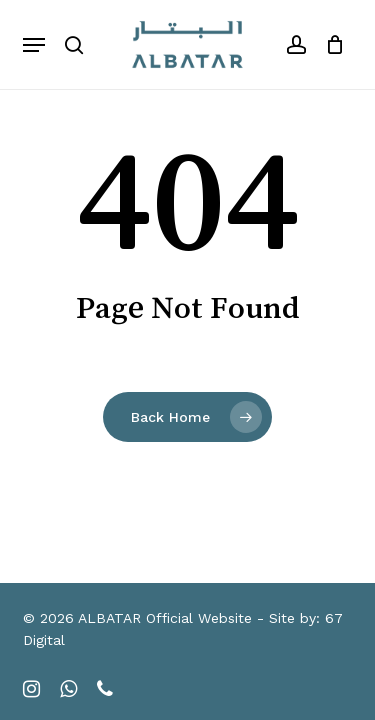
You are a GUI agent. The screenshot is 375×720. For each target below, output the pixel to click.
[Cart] (330, 44)
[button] (34, 45)
